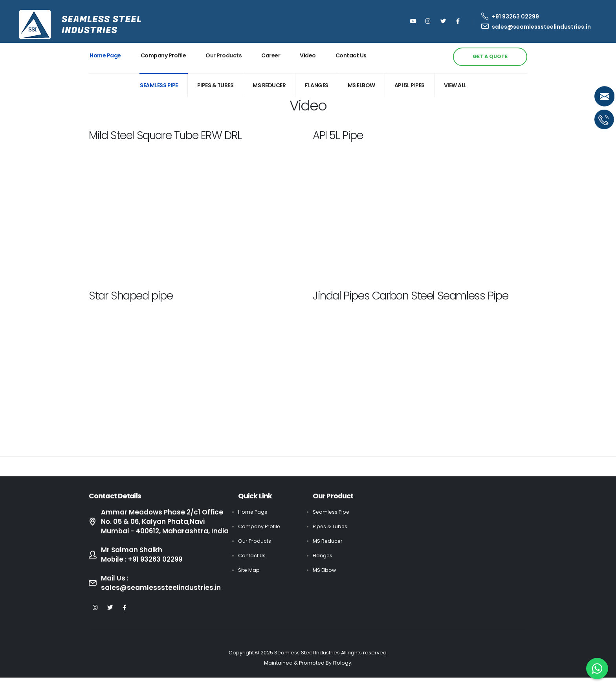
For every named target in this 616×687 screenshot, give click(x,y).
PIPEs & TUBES (215, 85)
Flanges (323, 556)
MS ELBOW (361, 85)
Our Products (224, 55)
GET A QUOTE (490, 56)
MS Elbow (324, 570)
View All (455, 85)
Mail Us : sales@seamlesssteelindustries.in (161, 592)
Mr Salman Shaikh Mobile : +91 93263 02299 (143, 564)
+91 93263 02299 (510, 17)
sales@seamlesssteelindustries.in (536, 27)
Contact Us (351, 55)
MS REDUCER (269, 85)
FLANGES (317, 85)
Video (308, 55)
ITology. (343, 672)
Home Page (105, 55)
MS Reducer (328, 541)
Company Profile (163, 55)
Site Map (249, 570)
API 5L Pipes (410, 85)
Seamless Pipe (159, 85)
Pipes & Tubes (331, 526)
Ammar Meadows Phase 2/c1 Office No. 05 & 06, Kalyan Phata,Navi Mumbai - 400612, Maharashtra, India (162, 526)
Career (271, 55)
